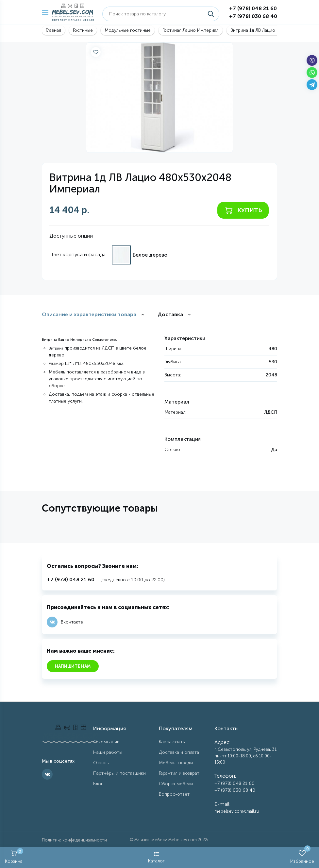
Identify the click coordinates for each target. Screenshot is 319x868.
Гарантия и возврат (179, 773)
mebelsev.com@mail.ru (237, 811)
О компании (106, 742)
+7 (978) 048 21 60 (253, 8)
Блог (98, 784)
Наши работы (108, 752)
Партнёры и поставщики (119, 773)
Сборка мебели (176, 784)
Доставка (170, 314)
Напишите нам (73, 666)
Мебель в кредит (177, 763)
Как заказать (172, 742)
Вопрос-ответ (174, 794)
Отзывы (101, 763)
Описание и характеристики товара (89, 314)
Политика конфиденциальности (74, 840)
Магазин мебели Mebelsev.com (166, 840)
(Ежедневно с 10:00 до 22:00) (106, 580)
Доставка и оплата (179, 752)
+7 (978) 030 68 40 (253, 16)
